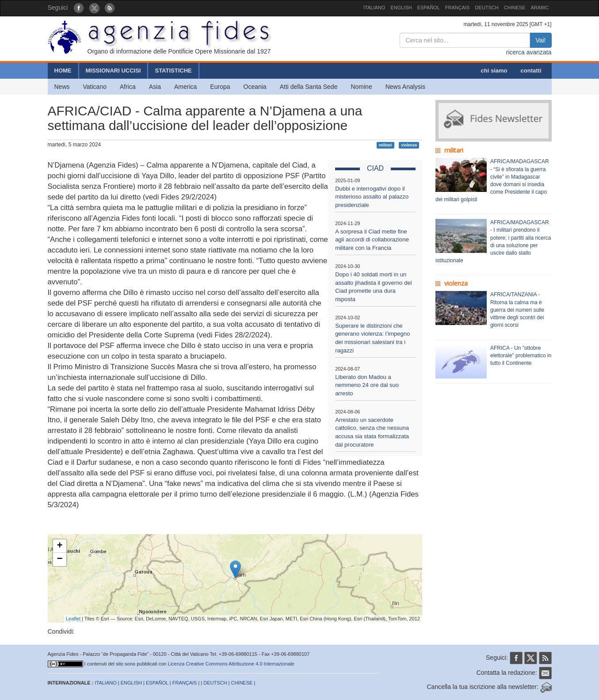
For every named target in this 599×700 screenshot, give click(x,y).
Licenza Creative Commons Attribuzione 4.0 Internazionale (231, 664)
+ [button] (59, 546)
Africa (128, 87)
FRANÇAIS (458, 8)
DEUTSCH (486, 8)
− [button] (59, 559)
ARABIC (540, 8)
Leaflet (73, 619)
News (62, 87)
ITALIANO (374, 8)
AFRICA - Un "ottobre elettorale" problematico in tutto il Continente (521, 356)
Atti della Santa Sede (309, 87)
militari (385, 145)
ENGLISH (401, 8)
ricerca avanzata (529, 52)
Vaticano (95, 87)
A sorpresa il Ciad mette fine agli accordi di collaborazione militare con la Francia (372, 240)
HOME (63, 71)
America (185, 87)
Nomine (361, 87)
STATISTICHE (173, 71)
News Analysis (405, 87)
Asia (155, 87)
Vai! (540, 40)
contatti (531, 71)
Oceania (255, 87)
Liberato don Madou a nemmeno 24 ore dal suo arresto (367, 385)
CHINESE (515, 8)
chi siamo (494, 71)
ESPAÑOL (429, 8)
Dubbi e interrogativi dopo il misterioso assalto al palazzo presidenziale (372, 197)
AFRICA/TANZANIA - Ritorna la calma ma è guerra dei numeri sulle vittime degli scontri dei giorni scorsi (517, 310)
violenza (409, 145)
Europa (220, 87)
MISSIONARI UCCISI (113, 71)
